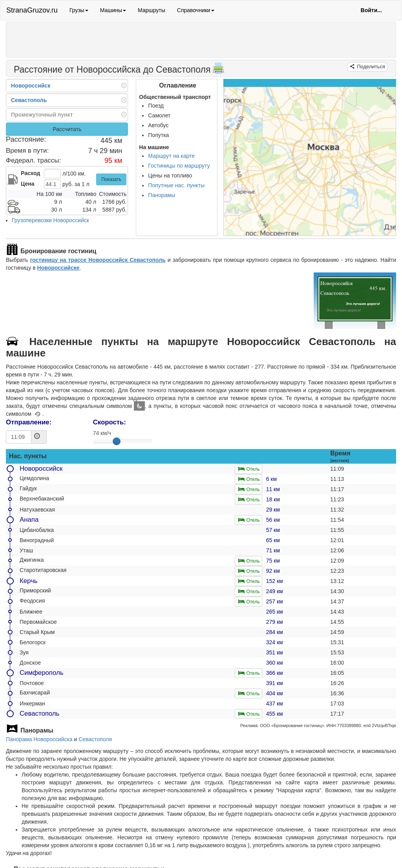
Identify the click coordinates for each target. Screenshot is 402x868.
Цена (27, 184)
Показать (111, 179)
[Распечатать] (218, 71)
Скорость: (110, 422)
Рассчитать (67, 129)
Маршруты (152, 10)
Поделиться (370, 67)
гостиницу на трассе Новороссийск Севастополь (98, 260)
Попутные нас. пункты (176, 185)
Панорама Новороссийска (39, 739)
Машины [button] (113, 10)
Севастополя (95, 739)
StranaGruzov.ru (32, 10)
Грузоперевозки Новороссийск (50, 220)
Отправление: (29, 422)
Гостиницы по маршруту (179, 166)
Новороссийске (58, 268)
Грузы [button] (79, 10)
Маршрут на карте (171, 156)
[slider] (117, 441)
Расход (30, 173)
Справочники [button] (196, 10)
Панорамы (162, 195)
